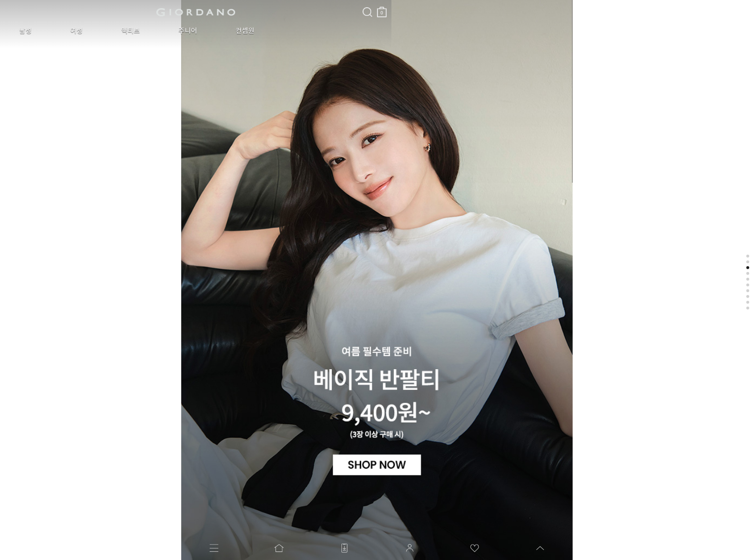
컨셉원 (180, 31)
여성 (55, 31)
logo (121, 12)
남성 (18, 31)
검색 (218, 4)
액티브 (94, 31)
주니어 (137, 31)
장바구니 (232, 8)
